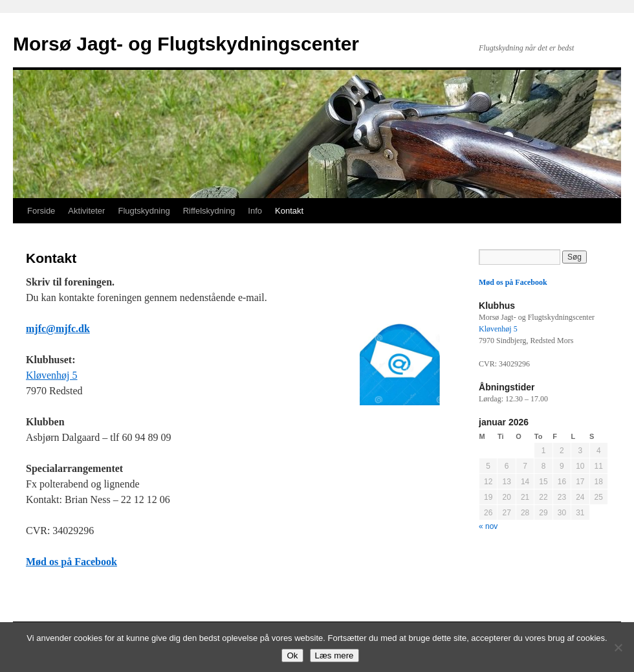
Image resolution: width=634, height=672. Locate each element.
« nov (488, 526)
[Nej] (618, 647)
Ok (292, 655)
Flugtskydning (144, 211)
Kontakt (289, 211)
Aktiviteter (86, 211)
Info (255, 211)
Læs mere (334, 655)
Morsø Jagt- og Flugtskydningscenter (186, 44)
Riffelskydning (209, 211)
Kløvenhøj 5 (52, 375)
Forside (41, 211)
